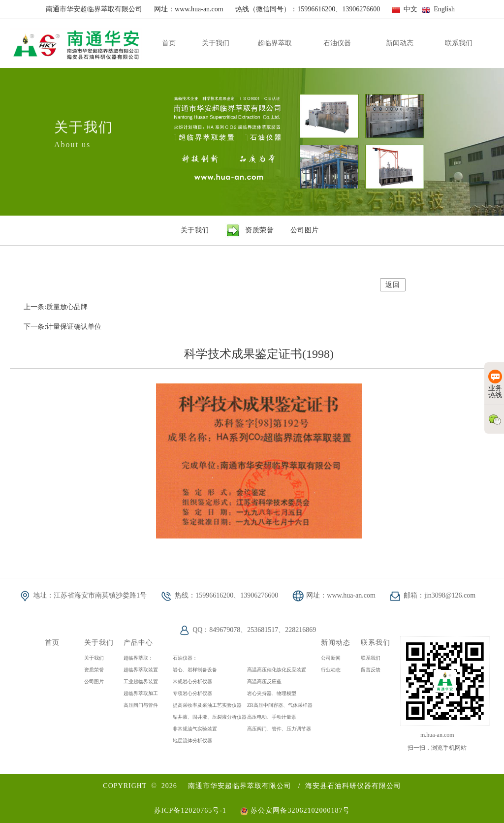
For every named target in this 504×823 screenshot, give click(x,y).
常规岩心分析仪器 (192, 681)
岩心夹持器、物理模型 (272, 693)
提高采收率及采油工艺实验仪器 (207, 705)
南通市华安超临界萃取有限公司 (240, 786)
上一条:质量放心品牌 (56, 307)
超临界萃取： (138, 658)
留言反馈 (371, 670)
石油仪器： (185, 658)
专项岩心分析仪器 (192, 693)
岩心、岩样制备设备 (195, 670)
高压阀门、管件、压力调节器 (279, 729)
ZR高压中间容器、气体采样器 (280, 705)
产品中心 (138, 642)
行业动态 (331, 670)
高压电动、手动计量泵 (272, 717)
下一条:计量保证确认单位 (63, 327)
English (439, 9)
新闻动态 (336, 642)
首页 (52, 642)
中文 (405, 9)
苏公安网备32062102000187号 (295, 810)
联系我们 (376, 642)
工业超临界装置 (141, 681)
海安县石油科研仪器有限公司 (353, 786)
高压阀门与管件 (141, 705)
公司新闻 (331, 658)
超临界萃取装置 (141, 670)
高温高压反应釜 (264, 681)
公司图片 (94, 681)
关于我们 (99, 642)
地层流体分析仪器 (192, 741)
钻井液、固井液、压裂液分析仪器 (210, 717)
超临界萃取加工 (141, 693)
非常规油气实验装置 (195, 729)
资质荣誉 (94, 670)
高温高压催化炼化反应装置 (277, 670)
